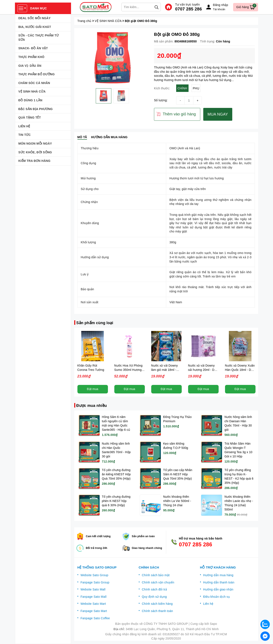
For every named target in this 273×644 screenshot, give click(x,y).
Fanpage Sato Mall (94, 597)
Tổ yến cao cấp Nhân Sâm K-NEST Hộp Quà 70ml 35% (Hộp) (178, 474)
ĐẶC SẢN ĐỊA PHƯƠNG (36, 109)
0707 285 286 (188, 9)
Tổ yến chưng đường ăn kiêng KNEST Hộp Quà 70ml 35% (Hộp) (116, 474)
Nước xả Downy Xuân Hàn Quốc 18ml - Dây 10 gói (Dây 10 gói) (240, 370)
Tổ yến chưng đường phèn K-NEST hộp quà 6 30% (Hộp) (116, 501)
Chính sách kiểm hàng (157, 604)
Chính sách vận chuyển (158, 582)
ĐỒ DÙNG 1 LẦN (30, 100)
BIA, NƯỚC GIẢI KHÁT (35, 27)
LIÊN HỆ (24, 126)
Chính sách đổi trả (155, 589)
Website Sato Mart (93, 604)
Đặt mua (92, 389)
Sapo (213, 624)
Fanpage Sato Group (95, 582)
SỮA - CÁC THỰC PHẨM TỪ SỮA (38, 38)
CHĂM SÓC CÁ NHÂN (34, 83)
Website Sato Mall (93, 589)
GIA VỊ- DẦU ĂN (30, 66)
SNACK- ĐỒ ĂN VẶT (33, 48)
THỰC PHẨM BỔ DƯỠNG (36, 74)
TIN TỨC (25, 135)
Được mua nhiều (92, 406)
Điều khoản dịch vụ (216, 597)
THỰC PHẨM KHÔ (31, 57)
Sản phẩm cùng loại (95, 323)
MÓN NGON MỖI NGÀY (35, 144)
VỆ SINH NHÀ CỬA (32, 91)
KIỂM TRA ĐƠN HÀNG (34, 161)
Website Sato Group (94, 575)
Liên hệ (208, 604)
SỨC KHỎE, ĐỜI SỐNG (35, 152)
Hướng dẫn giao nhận (218, 589)
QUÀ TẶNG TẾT (30, 117)
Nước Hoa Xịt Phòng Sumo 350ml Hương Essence (129, 370)
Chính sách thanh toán (157, 611)
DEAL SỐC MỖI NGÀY (34, 18)
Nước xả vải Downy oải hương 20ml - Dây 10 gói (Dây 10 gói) (203, 370)
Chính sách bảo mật (156, 575)
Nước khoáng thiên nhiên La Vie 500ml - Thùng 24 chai (177, 501)
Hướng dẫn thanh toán (219, 582)
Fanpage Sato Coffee (95, 618)
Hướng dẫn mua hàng (218, 575)
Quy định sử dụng (154, 597)
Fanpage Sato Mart (94, 611)
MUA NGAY (218, 114)
